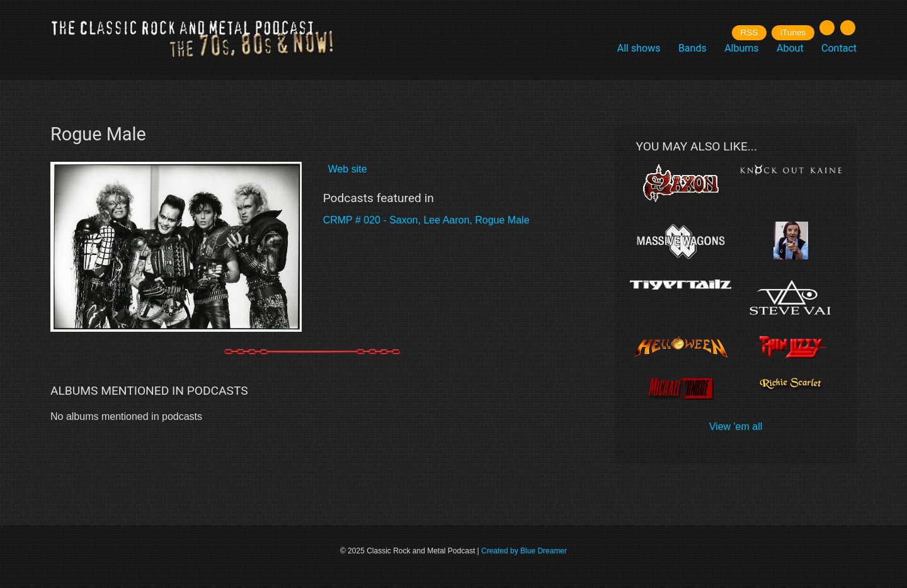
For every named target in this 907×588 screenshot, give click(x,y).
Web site (348, 169)
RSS (749, 32)
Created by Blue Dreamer (524, 551)
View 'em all (736, 427)
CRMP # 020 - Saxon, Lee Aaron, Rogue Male (426, 220)
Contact (839, 48)
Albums (741, 48)
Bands (693, 48)
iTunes (793, 32)
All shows (639, 48)
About (790, 48)
